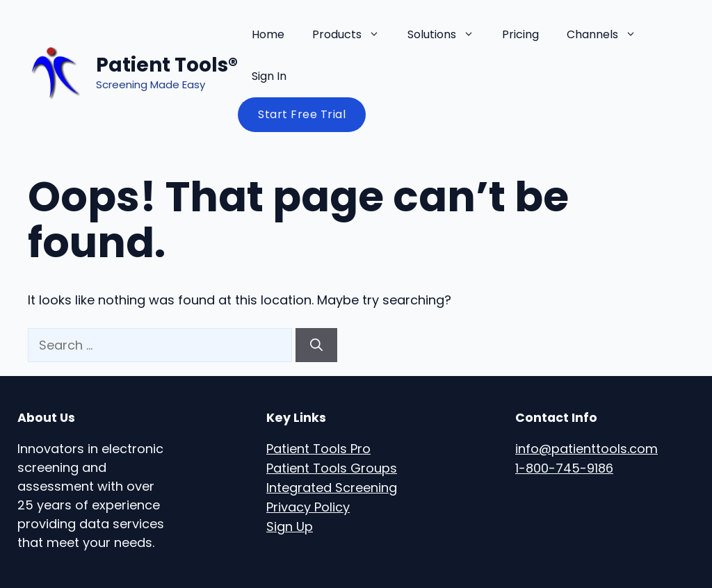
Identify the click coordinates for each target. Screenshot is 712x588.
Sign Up (290, 526)
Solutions (448, 35)
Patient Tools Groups (332, 468)
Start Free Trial (302, 114)
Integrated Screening (332, 488)
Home (268, 34)
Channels (608, 35)
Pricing (520, 34)
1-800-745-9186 (564, 468)
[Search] (316, 345)
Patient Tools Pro (318, 449)
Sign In (269, 76)
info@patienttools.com (586, 449)
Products (353, 35)
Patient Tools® (167, 65)
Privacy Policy (308, 507)
